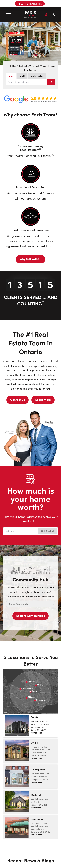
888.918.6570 (36, 835)
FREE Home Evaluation (30, 4)
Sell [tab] (24, 76)
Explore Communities (30, 616)
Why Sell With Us (31, 259)
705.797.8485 (36, 733)
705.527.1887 (36, 808)
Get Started (47, 531)
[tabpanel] (30, 82)
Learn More (43, 399)
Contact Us (17, 399)
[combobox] (26, 82)
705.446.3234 (36, 782)
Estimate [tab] (38, 76)
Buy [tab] (12, 76)
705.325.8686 (36, 758)
